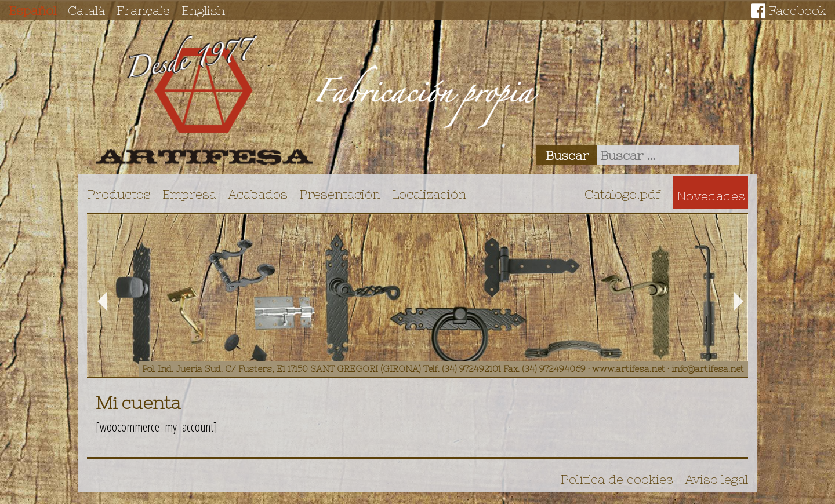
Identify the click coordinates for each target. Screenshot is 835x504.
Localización (429, 194)
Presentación (340, 194)
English (203, 10)
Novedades (711, 196)
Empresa (189, 194)
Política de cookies (617, 479)
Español (32, 10)
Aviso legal (716, 479)
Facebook (798, 10)
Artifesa (204, 100)
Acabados (258, 194)
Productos (119, 194)
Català (86, 10)
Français (143, 10)
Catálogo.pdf (623, 194)
